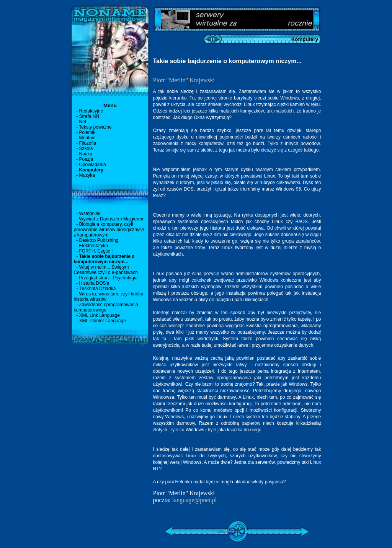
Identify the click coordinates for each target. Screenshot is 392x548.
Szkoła (86, 148)
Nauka (86, 154)
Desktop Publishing (99, 240)
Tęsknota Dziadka (97, 289)
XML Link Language (100, 315)
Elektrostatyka (94, 246)
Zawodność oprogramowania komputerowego (106, 307)
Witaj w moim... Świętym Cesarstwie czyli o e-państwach (106, 270)
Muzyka (87, 175)
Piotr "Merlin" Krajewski (184, 80)
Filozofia (88, 143)
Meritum (87, 138)
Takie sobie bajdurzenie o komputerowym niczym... (104, 259)
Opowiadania (93, 165)
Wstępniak (90, 214)
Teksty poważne (95, 127)
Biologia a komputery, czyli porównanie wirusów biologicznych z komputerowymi (109, 230)
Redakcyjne (91, 111)
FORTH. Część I (96, 251)
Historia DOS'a (94, 283)
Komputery (91, 170)
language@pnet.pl (194, 500)
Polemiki (88, 132)
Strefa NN (89, 116)
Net (83, 122)
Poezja (86, 159)
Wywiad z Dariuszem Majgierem (112, 219)
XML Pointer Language (103, 321)
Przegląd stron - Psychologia (109, 278)
